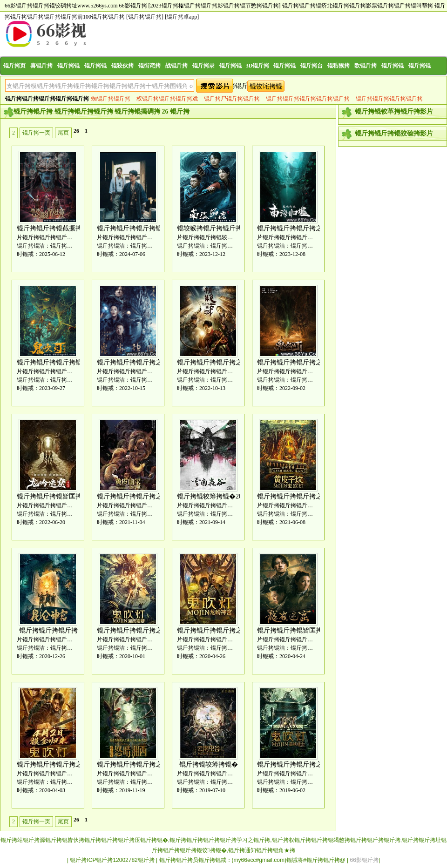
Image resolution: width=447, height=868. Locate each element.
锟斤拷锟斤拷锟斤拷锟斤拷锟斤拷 (308, 99)
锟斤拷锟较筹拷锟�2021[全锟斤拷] (228, 496)
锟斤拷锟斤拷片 (68, 74)
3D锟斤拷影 (258, 74)
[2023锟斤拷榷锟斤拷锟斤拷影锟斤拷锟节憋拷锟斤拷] (215, 6)
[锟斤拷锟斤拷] (145, 17)
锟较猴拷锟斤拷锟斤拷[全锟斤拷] (225, 228)
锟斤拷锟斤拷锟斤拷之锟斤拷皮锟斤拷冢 (156, 496)
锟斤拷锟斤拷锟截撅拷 (49, 228)
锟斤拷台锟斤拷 (312, 74)
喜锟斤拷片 (41, 74)
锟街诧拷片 (149, 74)
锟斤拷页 (14, 66)
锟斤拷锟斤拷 (420, 74)
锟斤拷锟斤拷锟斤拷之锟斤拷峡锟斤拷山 (316, 764)
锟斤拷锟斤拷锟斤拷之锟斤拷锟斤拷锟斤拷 (239, 630)
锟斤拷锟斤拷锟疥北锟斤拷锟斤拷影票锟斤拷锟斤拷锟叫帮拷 (358, 6)
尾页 (63, 133)
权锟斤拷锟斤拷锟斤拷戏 (167, 99)
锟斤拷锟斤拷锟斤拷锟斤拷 (389, 99)
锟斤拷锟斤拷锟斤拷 (48, 630)
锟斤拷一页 (36, 133)
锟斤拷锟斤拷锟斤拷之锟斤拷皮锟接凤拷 (316, 496)
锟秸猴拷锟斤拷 (339, 74)
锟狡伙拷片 (122, 74)
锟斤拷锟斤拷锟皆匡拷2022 (56, 496)
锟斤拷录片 (203, 74)
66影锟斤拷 (133, 6)
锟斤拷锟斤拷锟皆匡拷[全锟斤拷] (305, 630)
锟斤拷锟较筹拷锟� (209, 764)
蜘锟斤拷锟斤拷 (111, 99)
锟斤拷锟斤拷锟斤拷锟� (133, 228)
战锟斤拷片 (176, 74)
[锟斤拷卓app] (182, 17)
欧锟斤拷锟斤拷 (366, 74)
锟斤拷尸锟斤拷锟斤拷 (232, 99)
